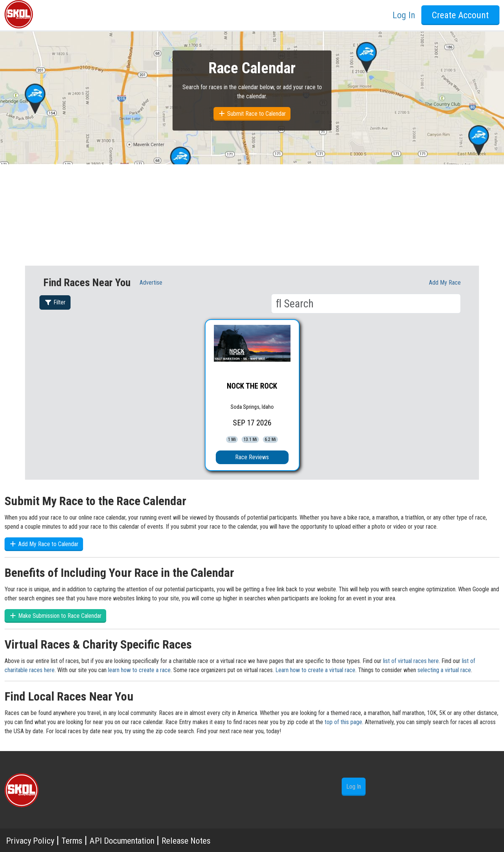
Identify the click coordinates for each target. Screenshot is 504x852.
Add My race (445, 283)
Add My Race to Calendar (44, 544)
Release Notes (222, 840)
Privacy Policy (35, 840)
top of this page (343, 722)
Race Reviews (252, 457)
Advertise (151, 283)
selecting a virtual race (444, 670)
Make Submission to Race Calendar (55, 616)
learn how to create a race (139, 670)
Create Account (460, 15)
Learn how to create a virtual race (315, 670)
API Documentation (144, 840)
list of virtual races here (411, 661)
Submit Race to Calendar (252, 114)
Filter (55, 302)
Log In (404, 15)
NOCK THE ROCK (252, 386)
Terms (83, 840)
